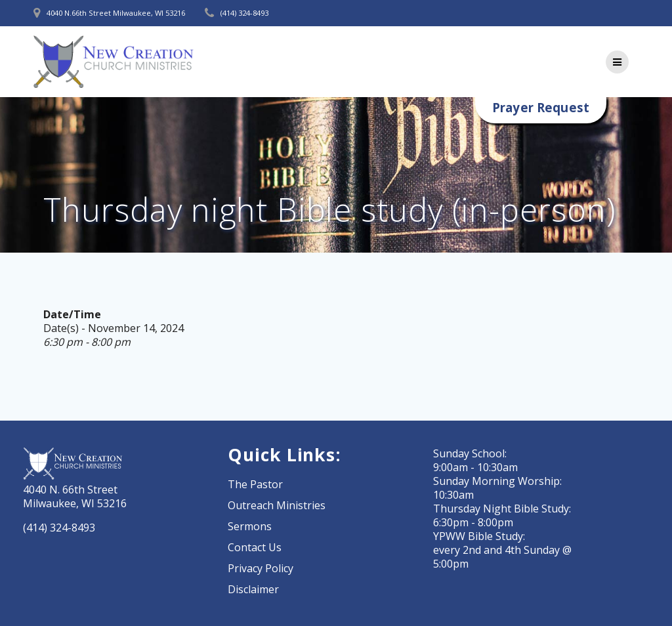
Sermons (250, 526)
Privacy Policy (261, 568)
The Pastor (255, 484)
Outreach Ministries (277, 505)
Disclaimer (253, 589)
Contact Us (255, 547)
